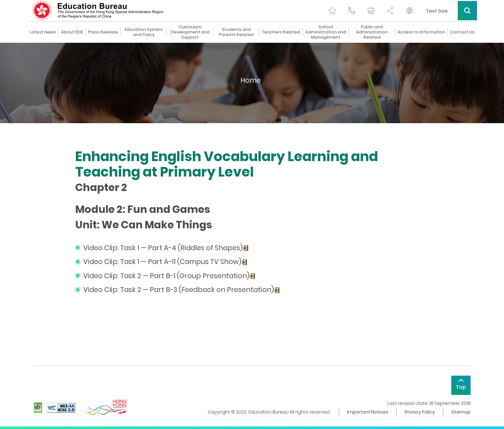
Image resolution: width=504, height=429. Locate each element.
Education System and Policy (144, 32)
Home (251, 80)
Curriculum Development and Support (190, 32)
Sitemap (461, 412)
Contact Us (462, 32)
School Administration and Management (326, 32)
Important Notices (368, 412)
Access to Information (421, 32)
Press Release (103, 32)
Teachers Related (281, 32)
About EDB (72, 32)
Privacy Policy (420, 412)
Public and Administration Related (372, 32)
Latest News (43, 32)
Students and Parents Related (236, 32)
